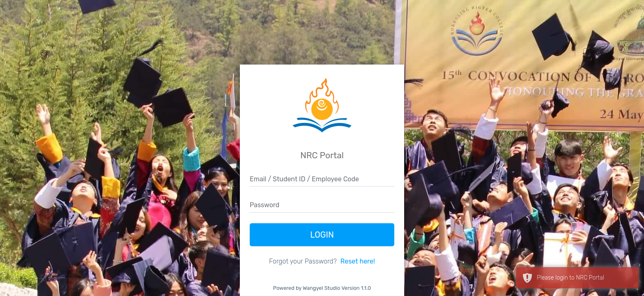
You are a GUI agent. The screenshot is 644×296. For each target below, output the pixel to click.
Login (322, 235)
